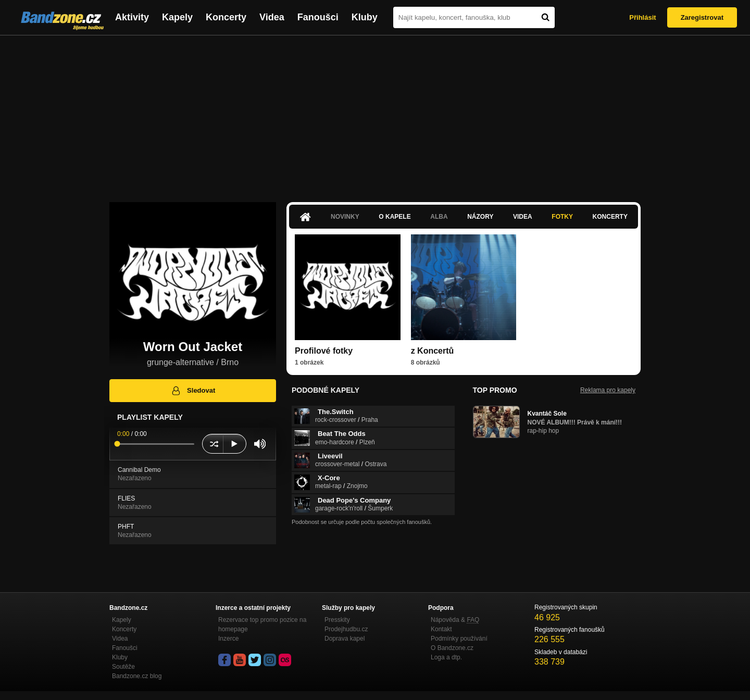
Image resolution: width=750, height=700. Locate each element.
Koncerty (226, 17)
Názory (480, 217)
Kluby (365, 17)
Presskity (337, 620)
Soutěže (123, 667)
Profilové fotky (324, 351)
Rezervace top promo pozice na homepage (262, 624)
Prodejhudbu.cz (346, 629)
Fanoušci (318, 17)
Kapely (177, 17)
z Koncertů (433, 351)
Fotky (562, 217)
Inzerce (228, 639)
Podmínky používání (459, 639)
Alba (439, 217)
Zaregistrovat (702, 17)
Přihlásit (642, 17)
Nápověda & (455, 620)
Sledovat (193, 391)
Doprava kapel (345, 639)
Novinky (345, 217)
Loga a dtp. (446, 657)
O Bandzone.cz (452, 648)
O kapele (395, 217)
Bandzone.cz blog (137, 676)
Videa (272, 17)
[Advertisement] (375, 114)
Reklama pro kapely (608, 390)
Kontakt (441, 629)
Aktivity (132, 17)
